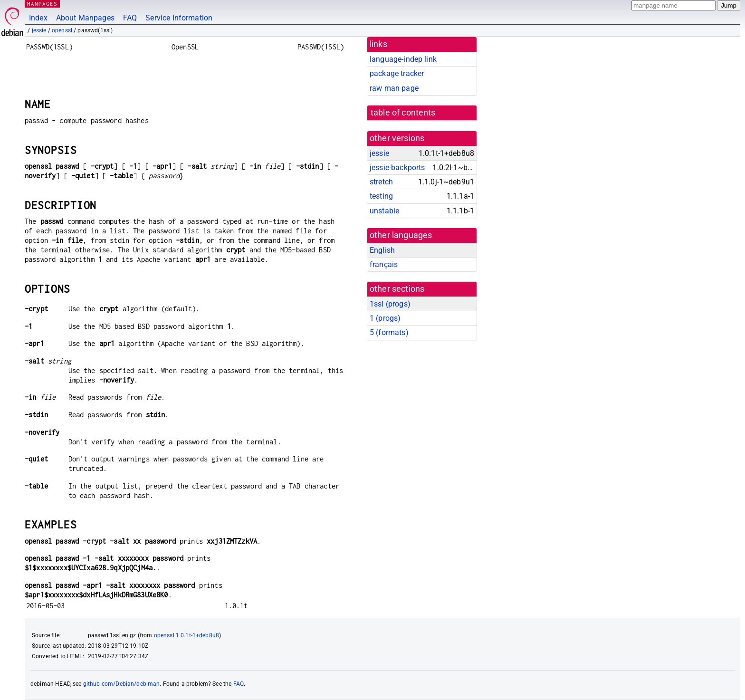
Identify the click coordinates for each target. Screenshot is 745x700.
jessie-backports (397, 168)
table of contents (403, 113)
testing (381, 196)
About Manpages (85, 18)
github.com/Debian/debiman (122, 684)
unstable (384, 211)
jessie (39, 30)
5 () (389, 332)
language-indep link (403, 59)
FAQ (130, 18)
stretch (381, 182)
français (384, 264)
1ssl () (390, 304)
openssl (62, 30)
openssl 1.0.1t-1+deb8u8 (186, 635)
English (382, 250)
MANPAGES (42, 4)
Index (38, 18)
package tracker (397, 73)
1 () (385, 318)
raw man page (394, 88)
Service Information (179, 18)
